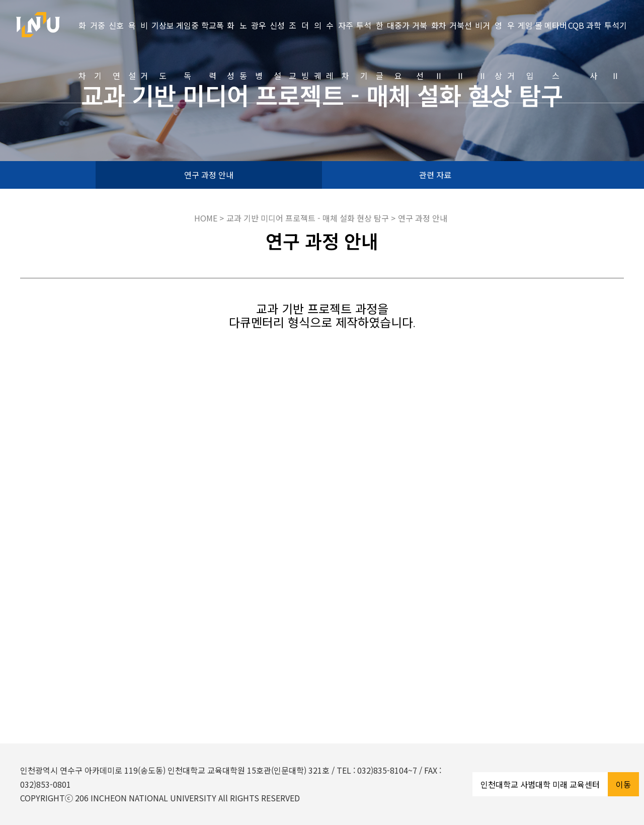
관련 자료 (435, 175)
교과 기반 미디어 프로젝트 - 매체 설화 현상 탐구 (309, 218)
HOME (206, 218)
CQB (576, 25)
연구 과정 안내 (209, 175)
